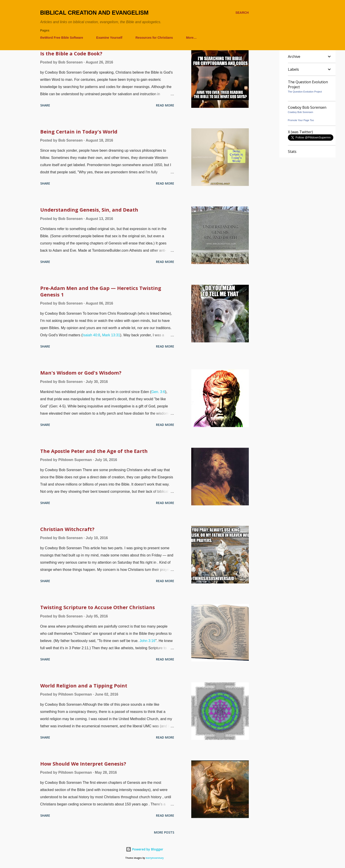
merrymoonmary (155, 858)
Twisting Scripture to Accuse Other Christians (98, 607)
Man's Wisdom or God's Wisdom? (81, 373)
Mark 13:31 (111, 335)
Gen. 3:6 (158, 392)
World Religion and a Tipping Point (84, 685)
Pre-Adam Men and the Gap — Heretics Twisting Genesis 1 (101, 291)
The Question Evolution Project (305, 92)
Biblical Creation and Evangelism (94, 13)
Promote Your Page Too (301, 120)
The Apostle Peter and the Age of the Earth (94, 451)
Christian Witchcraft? (67, 529)
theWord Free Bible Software (62, 38)
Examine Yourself (109, 38)
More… (191, 38)
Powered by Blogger (145, 849)
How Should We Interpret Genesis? (83, 764)
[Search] (242, 13)
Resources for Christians (154, 38)
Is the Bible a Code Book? (71, 53)
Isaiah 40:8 (91, 335)
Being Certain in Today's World (79, 131)
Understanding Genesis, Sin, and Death (89, 210)
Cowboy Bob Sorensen (301, 112)
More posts (164, 832)
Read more (165, 105)
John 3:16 (147, 641)
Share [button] (45, 105)
